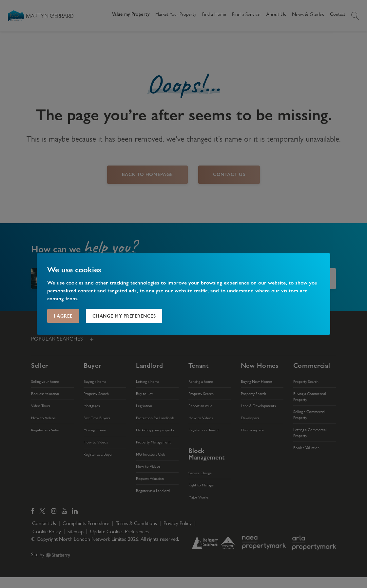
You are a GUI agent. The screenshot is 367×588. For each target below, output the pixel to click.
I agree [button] (63, 316)
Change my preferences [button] (124, 316)
